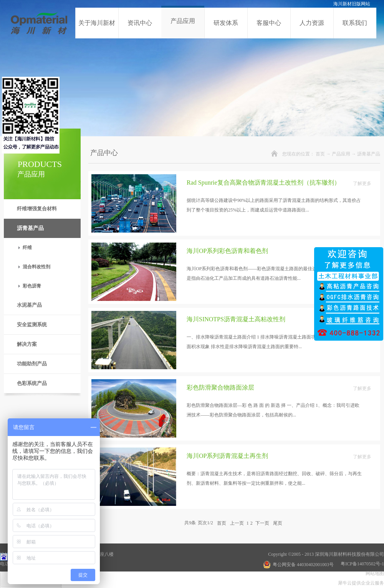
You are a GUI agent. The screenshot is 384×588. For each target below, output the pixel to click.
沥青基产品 (369, 154)
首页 (320, 154)
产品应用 (341, 154)
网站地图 (374, 573)
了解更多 (362, 183)
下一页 (262, 523)
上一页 (237, 523)
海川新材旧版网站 (352, 4)
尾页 (278, 523)
